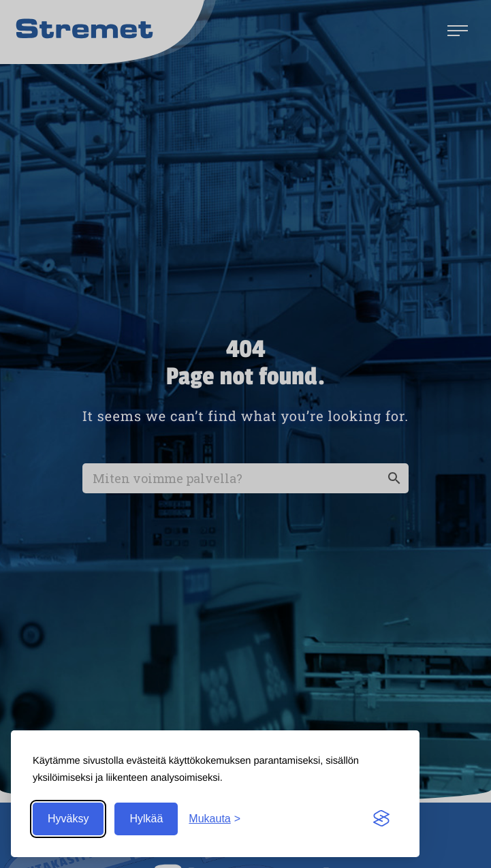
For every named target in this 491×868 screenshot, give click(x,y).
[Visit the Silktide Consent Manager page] (381, 819)
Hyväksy (68, 819)
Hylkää (146, 819)
